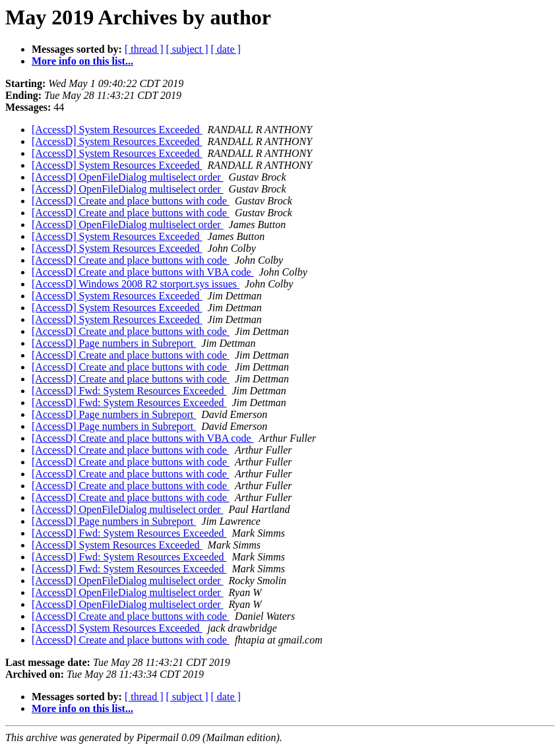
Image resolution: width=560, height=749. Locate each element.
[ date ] (226, 49)
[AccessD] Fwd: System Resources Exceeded (129, 391)
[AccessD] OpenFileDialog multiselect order (128, 177)
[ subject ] (187, 49)
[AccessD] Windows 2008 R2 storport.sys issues (136, 284)
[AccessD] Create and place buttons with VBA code (143, 272)
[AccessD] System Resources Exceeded (117, 130)
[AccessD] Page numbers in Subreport (114, 343)
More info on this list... (82, 61)
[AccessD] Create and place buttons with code (131, 201)
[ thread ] (144, 49)
